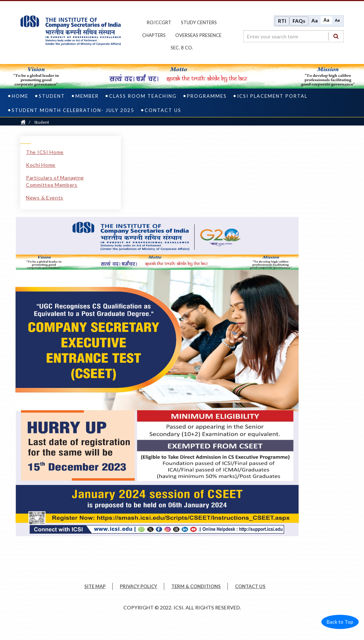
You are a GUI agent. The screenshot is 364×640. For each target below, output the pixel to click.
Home (20, 96)
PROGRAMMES (207, 96)
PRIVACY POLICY (138, 586)
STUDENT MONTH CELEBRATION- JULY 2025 (73, 110)
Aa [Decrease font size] (337, 20)
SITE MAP (95, 586)
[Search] (336, 36)
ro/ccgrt (159, 22)
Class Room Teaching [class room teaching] (143, 96)
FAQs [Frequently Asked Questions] (299, 21)
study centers (199, 22)
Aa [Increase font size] (315, 20)
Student (52, 96)
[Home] (23, 122)
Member (87, 96)
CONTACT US (250, 586)
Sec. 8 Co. (182, 48)
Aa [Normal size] (326, 20)
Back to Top (340, 622)
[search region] (293, 36)
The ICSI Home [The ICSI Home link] (45, 152)
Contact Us (163, 110)
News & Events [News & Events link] (45, 198)
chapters (154, 35)
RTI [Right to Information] (282, 21)
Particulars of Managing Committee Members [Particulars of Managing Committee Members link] (55, 181)
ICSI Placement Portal (272, 96)
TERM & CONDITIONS (196, 586)
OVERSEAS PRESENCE (198, 35)
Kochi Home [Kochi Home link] (41, 165)
